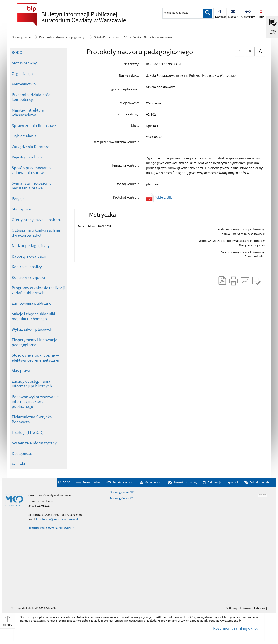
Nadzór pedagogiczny (31, 246)
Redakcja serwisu (123, 482)
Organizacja (22, 74)
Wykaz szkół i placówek (32, 329)
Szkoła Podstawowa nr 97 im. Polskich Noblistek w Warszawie (134, 37)
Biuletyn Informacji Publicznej (76, 18)
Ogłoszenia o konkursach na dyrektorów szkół (36, 233)
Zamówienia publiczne (31, 303)
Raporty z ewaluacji (29, 256)
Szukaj (208, 13)
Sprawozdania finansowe (34, 126)
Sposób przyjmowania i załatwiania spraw (32, 170)
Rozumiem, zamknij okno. (235, 628)
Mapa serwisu (153, 482)
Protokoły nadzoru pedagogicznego (62, 37)
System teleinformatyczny (34, 443)
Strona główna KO (121, 499)
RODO (17, 53)
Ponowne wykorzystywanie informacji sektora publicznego (35, 402)
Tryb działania (24, 136)
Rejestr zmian (91, 482)
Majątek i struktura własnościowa (28, 113)
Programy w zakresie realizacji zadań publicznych (38, 290)
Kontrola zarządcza (29, 277)
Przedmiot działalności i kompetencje (33, 97)
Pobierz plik (159, 197)
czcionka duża (260, 51)
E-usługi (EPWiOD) (28, 432)
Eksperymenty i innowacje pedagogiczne (34, 342)
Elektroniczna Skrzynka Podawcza (32, 420)
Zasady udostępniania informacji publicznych (32, 384)
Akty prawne (23, 371)
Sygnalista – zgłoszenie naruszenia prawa (32, 186)
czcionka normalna (239, 51)
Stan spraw (22, 209)
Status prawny (24, 63)
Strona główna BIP (122, 492)
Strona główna (21, 37)
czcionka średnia (250, 51)
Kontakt (19, 464)
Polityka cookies (260, 482)
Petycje (18, 199)
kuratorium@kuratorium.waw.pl (57, 519)
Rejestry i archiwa (27, 157)
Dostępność (22, 454)
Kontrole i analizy (27, 267)
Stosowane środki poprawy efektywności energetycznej (35, 358)
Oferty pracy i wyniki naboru (36, 220)
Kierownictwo (24, 84)
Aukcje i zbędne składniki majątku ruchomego (33, 316)
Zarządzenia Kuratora (31, 147)
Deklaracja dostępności (223, 482)
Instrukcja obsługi (186, 482)
